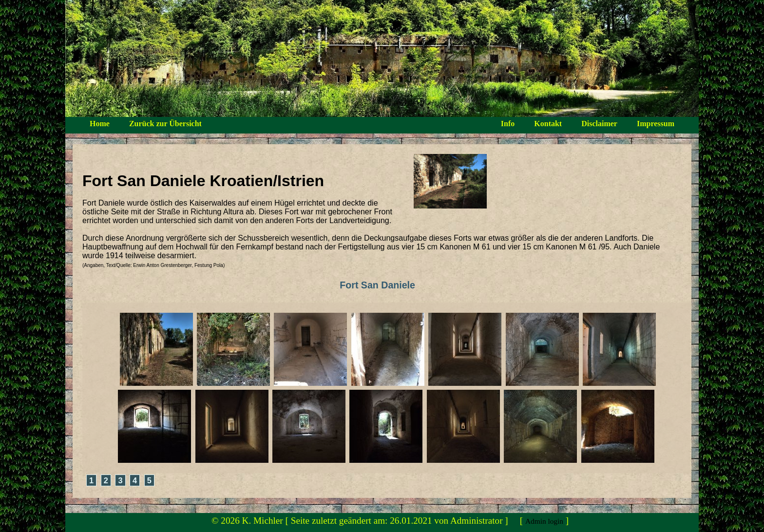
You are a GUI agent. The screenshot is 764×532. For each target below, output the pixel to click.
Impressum (656, 123)
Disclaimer (599, 123)
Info (508, 123)
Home (100, 123)
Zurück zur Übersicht (165, 123)
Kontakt (548, 123)
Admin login (544, 521)
